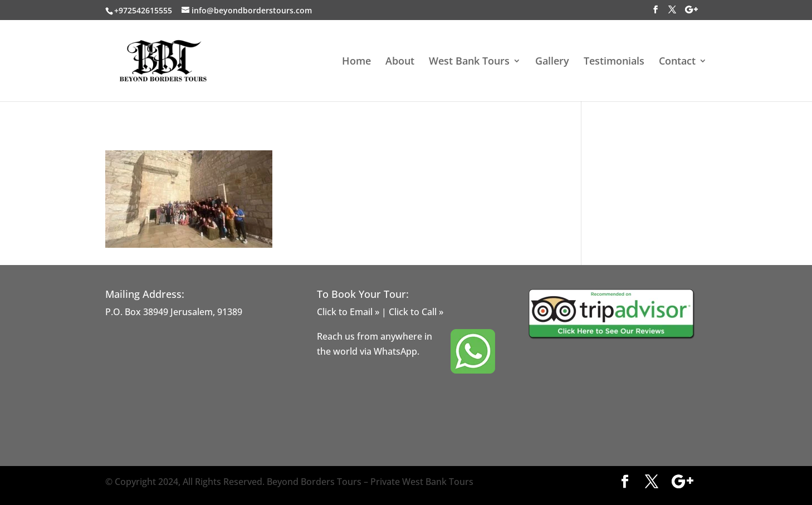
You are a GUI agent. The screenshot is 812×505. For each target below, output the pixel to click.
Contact (677, 62)
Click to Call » (416, 312)
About (400, 62)
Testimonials (614, 62)
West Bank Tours (469, 62)
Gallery (552, 62)
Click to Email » (348, 312)
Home (356, 62)
